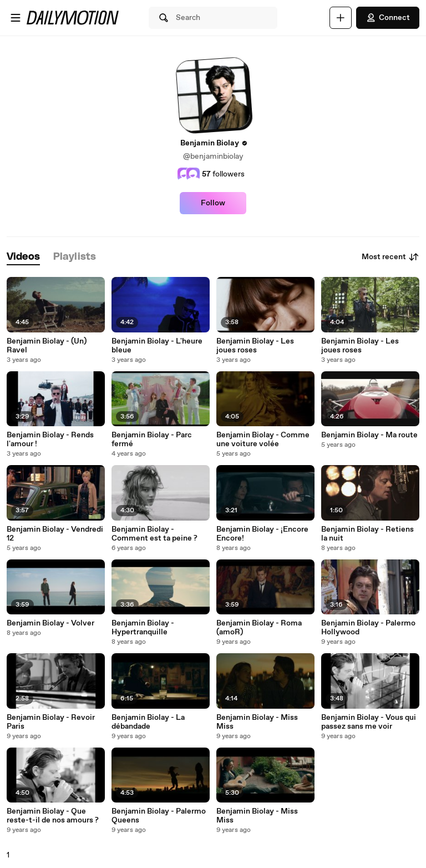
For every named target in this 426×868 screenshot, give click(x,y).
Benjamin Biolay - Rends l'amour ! (50, 440)
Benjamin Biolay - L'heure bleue (157, 346)
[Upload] (341, 18)
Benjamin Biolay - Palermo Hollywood (368, 628)
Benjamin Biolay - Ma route (369, 435)
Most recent (390, 257)
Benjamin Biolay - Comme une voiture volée (263, 440)
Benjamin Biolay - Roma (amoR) (259, 628)
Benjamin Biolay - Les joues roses (255, 346)
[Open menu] (16, 18)
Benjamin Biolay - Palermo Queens (159, 816)
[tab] (23, 257)
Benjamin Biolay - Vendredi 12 (55, 534)
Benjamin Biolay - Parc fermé (152, 440)
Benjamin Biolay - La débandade (148, 722)
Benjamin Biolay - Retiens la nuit (367, 534)
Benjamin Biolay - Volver (50, 623)
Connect (388, 18)
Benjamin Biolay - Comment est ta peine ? (154, 534)
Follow (213, 203)
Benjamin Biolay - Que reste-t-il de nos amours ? (53, 816)
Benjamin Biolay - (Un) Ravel (47, 346)
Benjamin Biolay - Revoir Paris (51, 722)
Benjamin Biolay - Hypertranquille (143, 628)
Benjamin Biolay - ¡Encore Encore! (262, 534)
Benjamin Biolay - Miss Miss (257, 722)
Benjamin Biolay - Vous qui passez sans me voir (369, 722)
